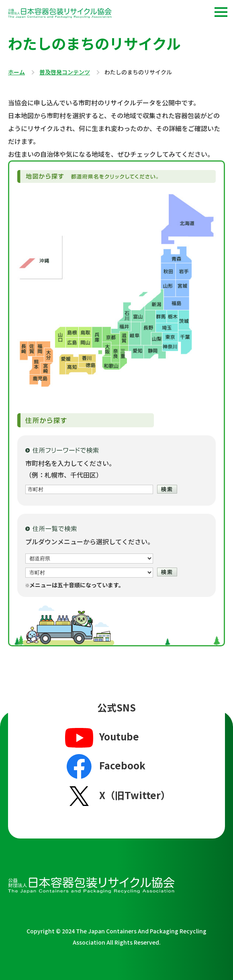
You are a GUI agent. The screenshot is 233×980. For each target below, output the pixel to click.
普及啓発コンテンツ (65, 72)
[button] (221, 12)
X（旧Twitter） (117, 796)
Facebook (104, 767)
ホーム (16, 72)
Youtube (101, 737)
